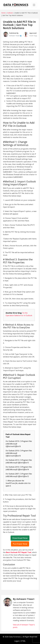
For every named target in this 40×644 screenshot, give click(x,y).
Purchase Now (20, 544)
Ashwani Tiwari (15, 36)
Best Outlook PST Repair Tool (19, 552)
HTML (23, 641)
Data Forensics (15, 637)
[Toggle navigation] (34, 5)
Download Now (20, 538)
